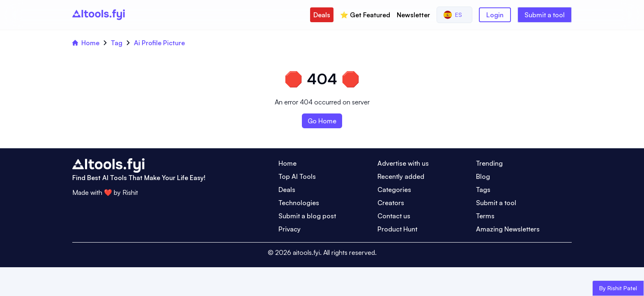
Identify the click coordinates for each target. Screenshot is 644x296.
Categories (394, 190)
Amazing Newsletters (508, 229)
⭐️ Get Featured (365, 15)
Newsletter (413, 15)
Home (86, 43)
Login (495, 15)
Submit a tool (545, 15)
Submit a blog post (307, 216)
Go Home (322, 121)
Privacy (290, 229)
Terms (485, 216)
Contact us (394, 216)
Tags (483, 190)
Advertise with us (403, 163)
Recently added (401, 176)
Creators (391, 203)
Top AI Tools (297, 176)
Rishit (130, 192)
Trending (489, 163)
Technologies (299, 203)
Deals (322, 15)
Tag (117, 43)
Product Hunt (397, 229)
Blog (483, 176)
